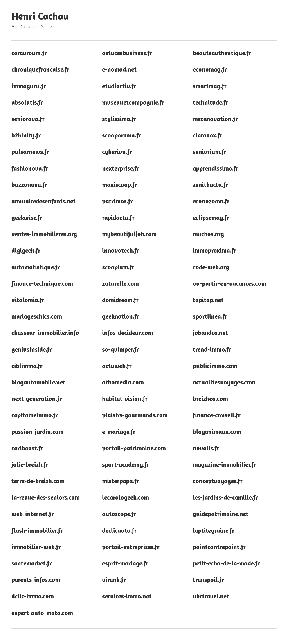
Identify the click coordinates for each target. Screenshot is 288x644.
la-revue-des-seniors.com (46, 497)
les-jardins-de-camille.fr (225, 497)
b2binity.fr (26, 135)
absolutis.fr (27, 102)
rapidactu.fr (118, 217)
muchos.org (208, 234)
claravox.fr (208, 135)
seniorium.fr (210, 151)
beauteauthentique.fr (222, 53)
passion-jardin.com (37, 432)
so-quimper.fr (120, 349)
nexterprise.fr (121, 168)
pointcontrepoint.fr (219, 547)
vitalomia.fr (28, 300)
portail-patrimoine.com (134, 448)
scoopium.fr (118, 267)
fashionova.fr (30, 168)
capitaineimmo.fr (35, 415)
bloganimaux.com (217, 432)
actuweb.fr (117, 366)
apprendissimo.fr (216, 168)
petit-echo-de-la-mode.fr (226, 563)
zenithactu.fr (210, 185)
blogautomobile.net (38, 382)
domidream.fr (120, 300)
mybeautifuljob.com (129, 234)
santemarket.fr (32, 563)
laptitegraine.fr (214, 530)
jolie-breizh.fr (30, 464)
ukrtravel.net (211, 596)
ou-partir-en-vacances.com (229, 283)
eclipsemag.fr (211, 217)
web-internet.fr (33, 514)
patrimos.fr (117, 201)
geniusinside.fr (32, 349)
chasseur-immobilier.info (45, 333)
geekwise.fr (27, 217)
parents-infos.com (36, 580)
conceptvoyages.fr (218, 481)
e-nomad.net (119, 69)
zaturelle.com (120, 283)
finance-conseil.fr (217, 415)
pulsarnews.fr (30, 151)
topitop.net (208, 300)
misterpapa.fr (121, 481)
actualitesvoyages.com (224, 382)
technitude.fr (210, 102)
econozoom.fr (211, 201)
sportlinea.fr (210, 316)
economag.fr (210, 69)
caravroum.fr (29, 53)
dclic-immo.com (33, 596)
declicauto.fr (119, 530)
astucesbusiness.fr (127, 53)
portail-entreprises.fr (131, 547)
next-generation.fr (37, 398)
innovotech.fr (121, 250)
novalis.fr (206, 448)
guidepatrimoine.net (221, 514)
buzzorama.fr (29, 185)
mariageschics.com (37, 316)
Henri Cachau (40, 16)
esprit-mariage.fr (125, 563)
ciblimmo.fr (27, 366)
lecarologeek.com (126, 497)
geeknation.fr (121, 316)
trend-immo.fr (212, 349)
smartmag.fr (210, 86)
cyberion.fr (117, 151)
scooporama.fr (122, 135)
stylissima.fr (119, 119)
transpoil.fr (208, 580)
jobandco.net (210, 333)
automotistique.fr (36, 267)
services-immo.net (127, 596)
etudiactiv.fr (119, 86)
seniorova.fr (28, 119)
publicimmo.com (215, 366)
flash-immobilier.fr (37, 530)
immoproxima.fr (215, 250)
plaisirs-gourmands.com (135, 415)
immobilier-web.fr (36, 547)
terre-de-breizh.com (38, 481)
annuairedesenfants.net (44, 201)
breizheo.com (210, 398)
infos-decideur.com (128, 333)
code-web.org (211, 267)
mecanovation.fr (215, 119)
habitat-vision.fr (125, 398)
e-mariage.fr (119, 432)
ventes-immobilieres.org (44, 234)
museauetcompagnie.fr (133, 102)
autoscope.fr (119, 514)
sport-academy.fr (126, 464)
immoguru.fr (29, 86)
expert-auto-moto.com (42, 613)
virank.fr (114, 580)
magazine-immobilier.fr (225, 464)
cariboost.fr (27, 448)
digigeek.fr (26, 250)
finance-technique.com (42, 283)
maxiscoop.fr (120, 185)
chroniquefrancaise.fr (40, 69)
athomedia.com (123, 382)
